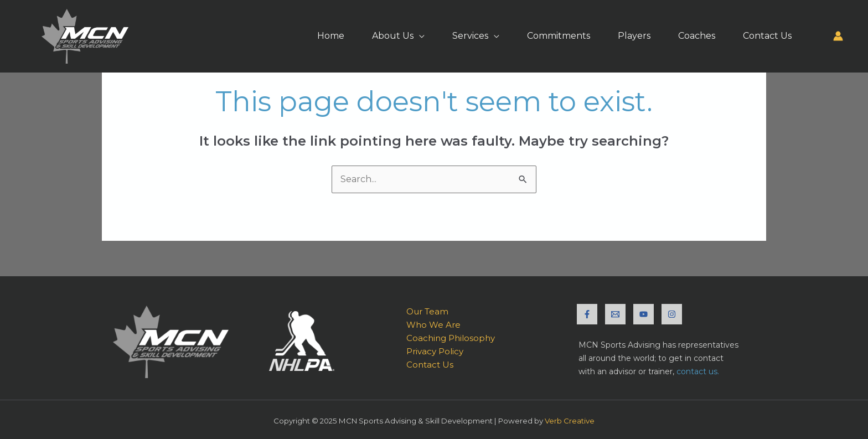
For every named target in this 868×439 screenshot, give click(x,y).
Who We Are (433, 325)
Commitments (559, 36)
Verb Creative (570, 421)
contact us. (698, 371)
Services (470, 36)
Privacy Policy (435, 351)
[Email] (615, 314)
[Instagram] (672, 314)
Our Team (427, 311)
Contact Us (767, 36)
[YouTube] (644, 314)
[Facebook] (587, 314)
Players (634, 36)
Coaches (697, 36)
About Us (393, 36)
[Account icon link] (838, 36)
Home (331, 36)
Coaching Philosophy (451, 338)
